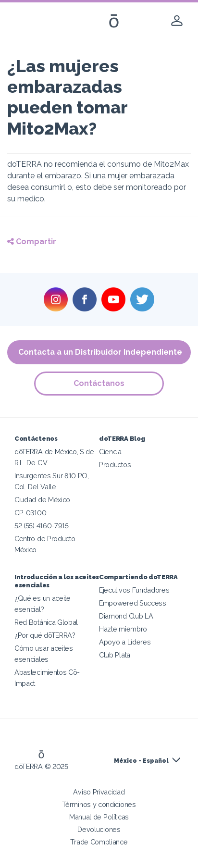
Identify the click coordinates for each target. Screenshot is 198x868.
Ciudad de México (42, 500)
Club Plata (115, 655)
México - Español (141, 761)
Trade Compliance (99, 842)
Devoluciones (99, 829)
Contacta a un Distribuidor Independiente (100, 352)
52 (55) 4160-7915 (42, 526)
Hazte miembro (123, 629)
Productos (115, 465)
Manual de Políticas (99, 817)
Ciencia (110, 452)
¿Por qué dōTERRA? (45, 635)
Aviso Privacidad (99, 792)
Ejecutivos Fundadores (134, 590)
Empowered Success (133, 603)
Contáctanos (99, 383)
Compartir (32, 242)
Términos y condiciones (99, 804)
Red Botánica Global (46, 622)
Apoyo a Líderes (125, 642)
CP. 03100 (30, 513)
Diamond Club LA (126, 616)
